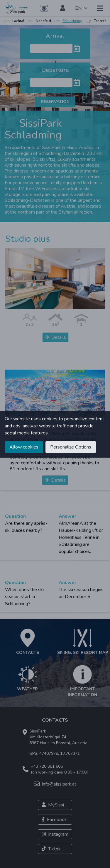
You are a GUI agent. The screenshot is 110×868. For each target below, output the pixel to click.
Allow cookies (24, 447)
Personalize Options (71, 447)
